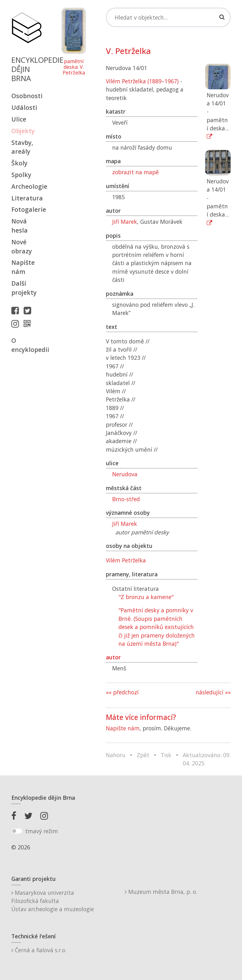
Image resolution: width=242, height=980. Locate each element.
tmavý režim (42, 831)
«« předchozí (122, 692)
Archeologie (26, 186)
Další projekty (24, 288)
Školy (19, 163)
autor (113, 657)
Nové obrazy (22, 246)
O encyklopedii (26, 345)
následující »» (213, 692)
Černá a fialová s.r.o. (39, 950)
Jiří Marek (125, 222)
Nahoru (116, 755)
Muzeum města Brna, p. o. (161, 892)
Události (24, 107)
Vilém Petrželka (126, 560)
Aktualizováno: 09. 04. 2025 (207, 759)
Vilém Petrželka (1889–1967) (142, 81)
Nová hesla (20, 226)
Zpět (143, 755)
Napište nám (23, 267)
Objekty (23, 131)
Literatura (26, 198)
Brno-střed (126, 499)
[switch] (17, 831)
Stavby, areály (22, 147)
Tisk (166, 755)
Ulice (19, 119)
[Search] (168, 17)
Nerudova (125, 474)
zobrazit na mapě (135, 172)
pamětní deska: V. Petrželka (74, 67)
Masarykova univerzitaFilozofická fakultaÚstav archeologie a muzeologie (53, 901)
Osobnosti (26, 96)
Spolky (21, 175)
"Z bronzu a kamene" (146, 597)
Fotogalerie (26, 209)
